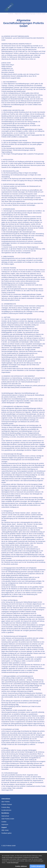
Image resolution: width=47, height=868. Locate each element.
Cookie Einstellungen (13, 866)
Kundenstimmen (6, 810)
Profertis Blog (6, 807)
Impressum (5, 824)
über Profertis (6, 802)
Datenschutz (5, 816)
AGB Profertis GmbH (8, 819)
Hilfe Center (5, 830)
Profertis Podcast (7, 804)
